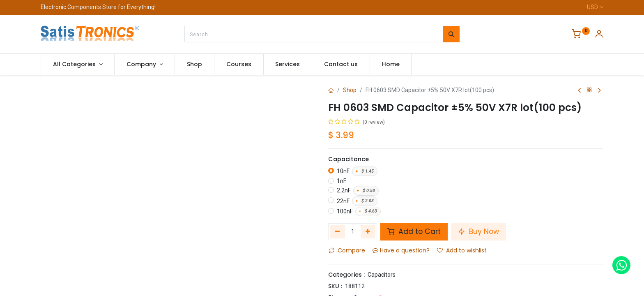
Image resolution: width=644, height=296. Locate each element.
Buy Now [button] (478, 231)
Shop (350, 90)
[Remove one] (337, 231)
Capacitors (382, 275)
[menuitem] (194, 65)
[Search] (451, 34)
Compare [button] (347, 250)
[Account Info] (599, 35)
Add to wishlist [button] (462, 250)
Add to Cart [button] (414, 231)
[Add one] (368, 231)
